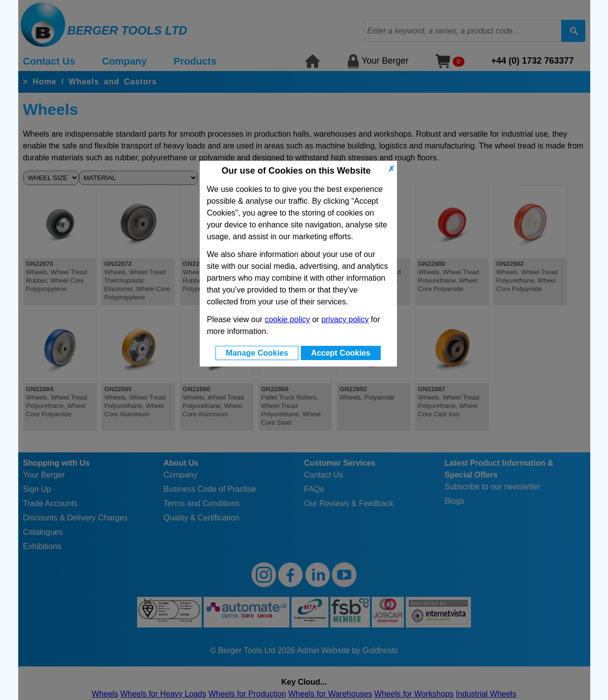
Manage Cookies (257, 353)
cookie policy (287, 319)
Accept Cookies (341, 353)
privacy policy (345, 319)
